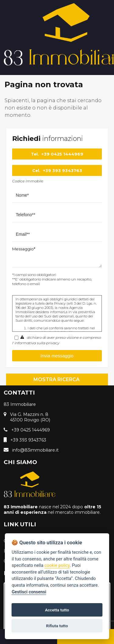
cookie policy (57, 565)
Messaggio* (24, 249)
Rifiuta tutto (57, 626)
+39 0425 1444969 (62, 154)
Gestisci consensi (29, 592)
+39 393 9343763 (62, 170)
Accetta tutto (57, 610)
